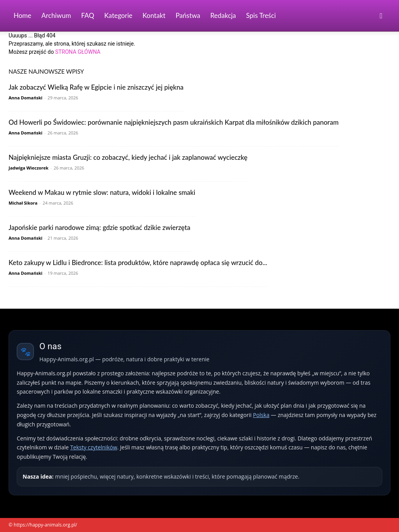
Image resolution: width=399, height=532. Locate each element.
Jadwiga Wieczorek (28, 168)
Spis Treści (261, 15)
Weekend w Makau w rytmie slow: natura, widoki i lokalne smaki (102, 192)
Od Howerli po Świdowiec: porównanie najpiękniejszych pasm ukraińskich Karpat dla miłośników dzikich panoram (174, 122)
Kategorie (118, 15)
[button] (381, 16)
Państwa (188, 15)
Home (22, 15)
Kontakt (154, 15)
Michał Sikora (23, 203)
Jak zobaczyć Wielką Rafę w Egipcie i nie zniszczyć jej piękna (96, 87)
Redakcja (223, 15)
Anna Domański (26, 98)
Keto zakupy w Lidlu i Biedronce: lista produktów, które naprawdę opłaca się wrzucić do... (138, 262)
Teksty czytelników (94, 447)
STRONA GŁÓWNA (78, 52)
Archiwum (56, 15)
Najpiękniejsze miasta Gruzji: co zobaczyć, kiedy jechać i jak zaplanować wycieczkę (128, 157)
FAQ (87, 15)
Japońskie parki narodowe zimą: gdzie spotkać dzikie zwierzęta (99, 227)
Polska (261, 415)
